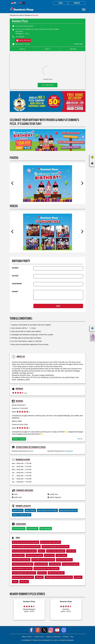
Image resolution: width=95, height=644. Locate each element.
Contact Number (17, 283)
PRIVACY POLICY (27, 637)
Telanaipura (27, 15)
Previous (13, 184)
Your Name (15, 268)
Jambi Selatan (18, 510)
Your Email (15, 275)
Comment (15, 291)
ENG (22, 3)
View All (80, 439)
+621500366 (20, 37)
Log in (60, 3)
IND (13, 3)
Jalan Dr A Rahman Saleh (22, 515)
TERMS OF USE (39, 637)
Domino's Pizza (29, 602)
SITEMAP (66, 637)
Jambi (21, 15)
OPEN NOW (78, 44)
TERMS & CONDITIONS (53, 637)
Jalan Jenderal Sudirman (68, 510)
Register (77, 3)
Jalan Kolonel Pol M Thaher (47, 510)
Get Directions (47, 85)
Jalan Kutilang (30, 510)
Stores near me (14, 15)
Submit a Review (19, 439)
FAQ (72, 637)
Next (82, 184)
